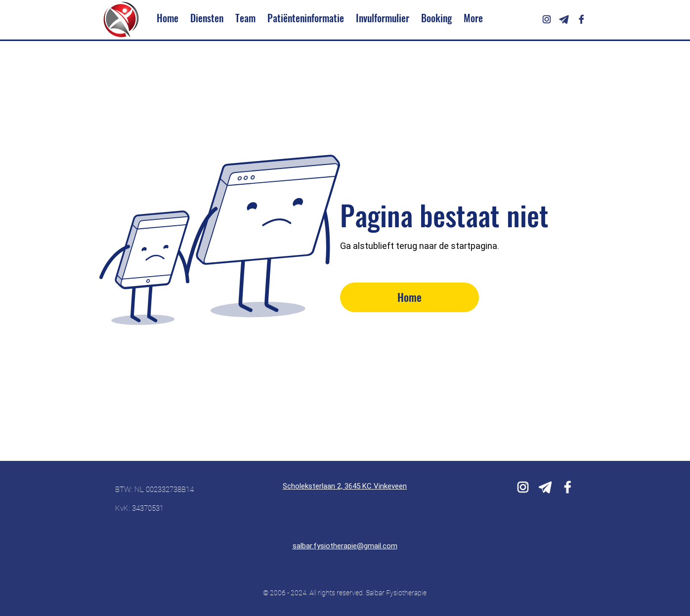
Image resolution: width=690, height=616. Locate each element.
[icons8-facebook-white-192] (567, 487)
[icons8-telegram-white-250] (545, 487)
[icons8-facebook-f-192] (581, 19)
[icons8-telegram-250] (564, 19)
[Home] (410, 297)
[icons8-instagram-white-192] (523, 487)
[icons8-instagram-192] (547, 19)
